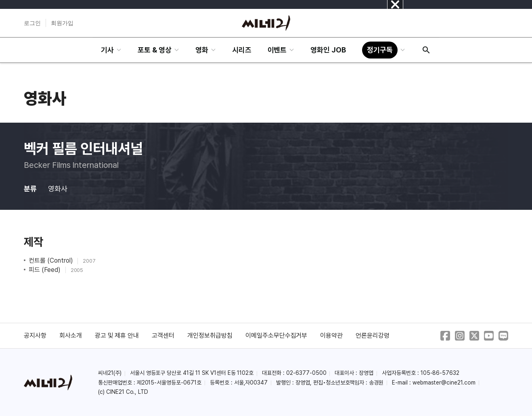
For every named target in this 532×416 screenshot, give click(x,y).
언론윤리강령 (373, 336)
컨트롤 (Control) (51, 260)
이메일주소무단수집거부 (276, 336)
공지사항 (35, 336)
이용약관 (331, 336)
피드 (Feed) (45, 270)
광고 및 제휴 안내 (117, 336)
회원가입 (62, 23)
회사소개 (71, 336)
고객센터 (163, 336)
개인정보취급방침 (210, 336)
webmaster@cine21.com (444, 383)
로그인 (32, 23)
